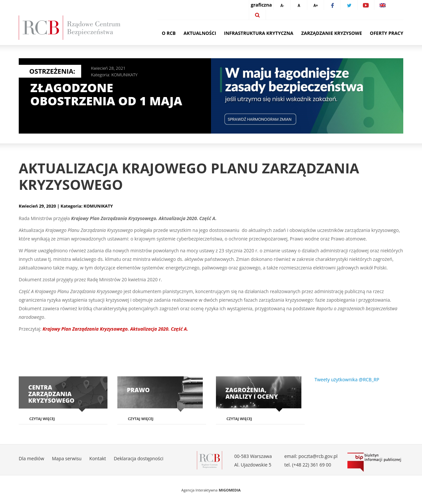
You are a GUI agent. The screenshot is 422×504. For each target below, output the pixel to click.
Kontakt (98, 458)
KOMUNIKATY (125, 75)
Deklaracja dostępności (139, 458)
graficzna (261, 5)
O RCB (169, 33)
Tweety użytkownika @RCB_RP (347, 379)
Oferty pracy (387, 33)
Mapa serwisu (67, 458)
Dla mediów (31, 458)
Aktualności (200, 33)
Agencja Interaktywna (199, 490)
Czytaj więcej (42, 419)
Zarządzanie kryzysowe (332, 33)
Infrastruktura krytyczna (259, 33)
